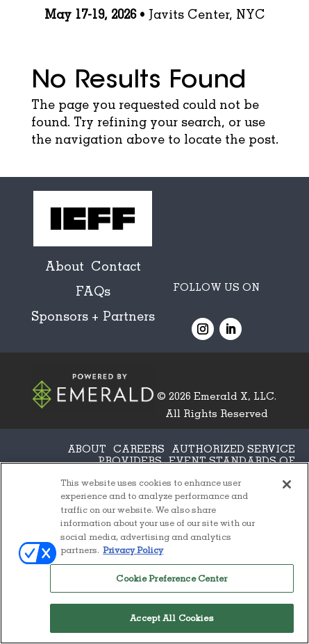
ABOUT (87, 448)
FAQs (93, 291)
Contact (116, 266)
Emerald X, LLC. (235, 396)
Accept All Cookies (172, 618)
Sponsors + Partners (93, 316)
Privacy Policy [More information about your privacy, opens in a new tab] (133, 550)
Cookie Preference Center (172, 578)
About (65, 266)
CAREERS (139, 448)
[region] (154, 553)
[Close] (287, 484)
